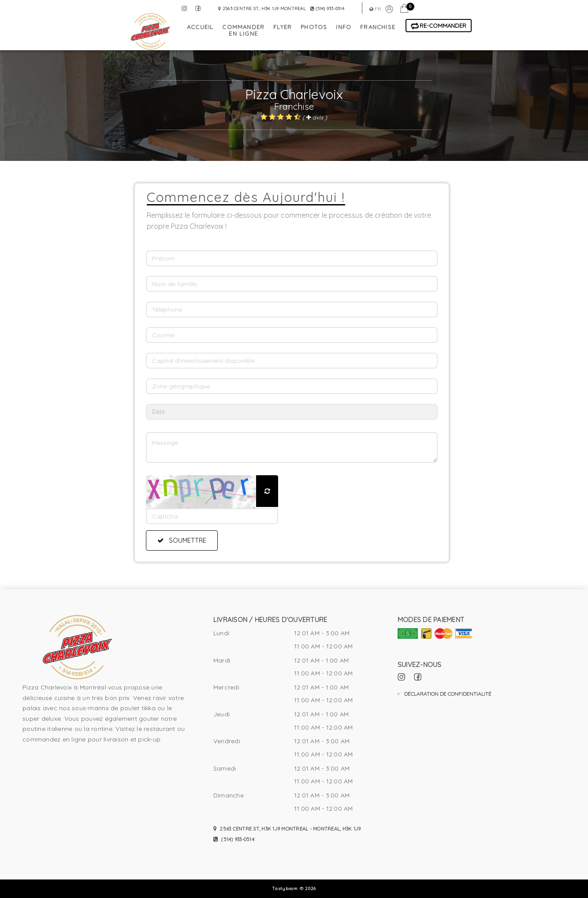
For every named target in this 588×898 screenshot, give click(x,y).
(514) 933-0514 (234, 839)
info (344, 27)
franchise (378, 27)
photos (314, 27)
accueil (200, 27)
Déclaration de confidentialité (448, 694)
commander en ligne (243, 30)
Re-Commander (439, 26)
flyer (283, 27)
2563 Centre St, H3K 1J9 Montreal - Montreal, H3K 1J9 (287, 829)
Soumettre (182, 540)
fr (375, 9)
